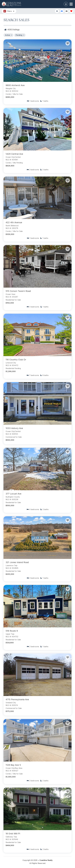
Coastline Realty (46, 860)
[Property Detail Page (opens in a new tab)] (37, 61)
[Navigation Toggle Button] (71, 4)
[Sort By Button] (57, 11)
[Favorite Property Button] (68, 43)
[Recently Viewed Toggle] (67, 11)
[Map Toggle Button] (62, 11)
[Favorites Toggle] (71, 11)
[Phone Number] (66, 4)
